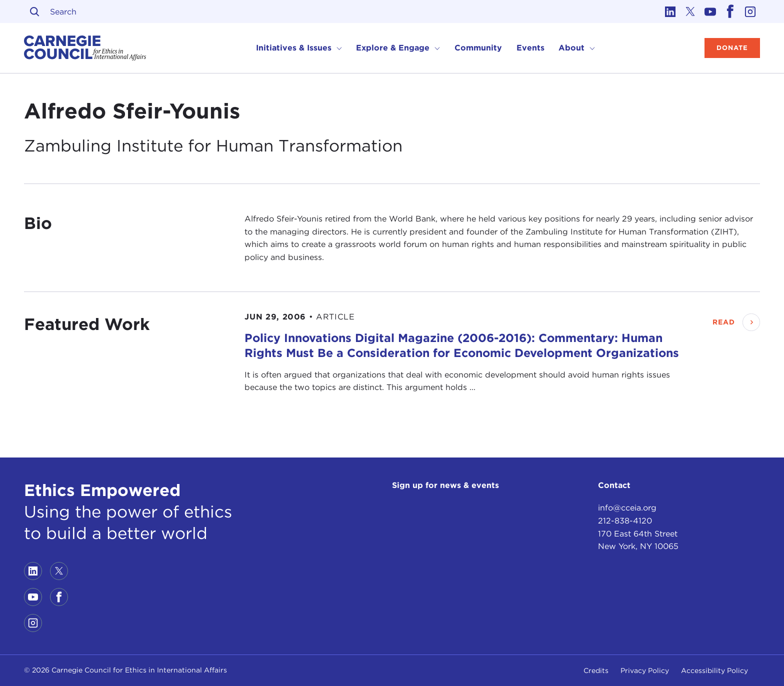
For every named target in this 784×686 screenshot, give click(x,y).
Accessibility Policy (714, 670)
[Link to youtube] (710, 11)
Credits (596, 670)
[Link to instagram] (750, 11)
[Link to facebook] (730, 11)
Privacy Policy (645, 670)
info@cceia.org (627, 508)
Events (530, 48)
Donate (732, 48)
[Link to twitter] (690, 11)
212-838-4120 (625, 521)
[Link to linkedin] (670, 11)
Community (478, 48)
